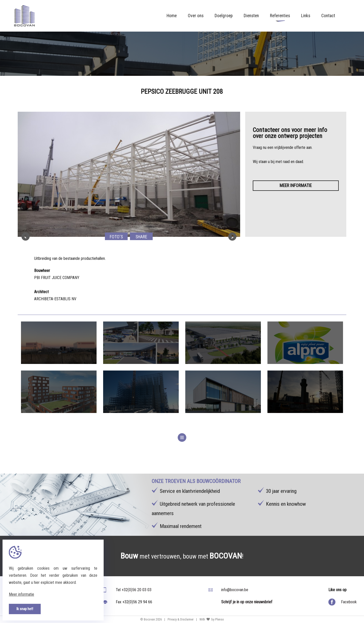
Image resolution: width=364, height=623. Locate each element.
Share (141, 237)
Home (172, 16)
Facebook (349, 602)
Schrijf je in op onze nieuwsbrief (247, 602)
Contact (328, 16)
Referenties (280, 18)
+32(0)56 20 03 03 (136, 590)
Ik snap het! (25, 609)
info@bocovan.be (235, 590)
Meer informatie (296, 186)
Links (306, 16)
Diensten (251, 16)
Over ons (196, 16)
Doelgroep (224, 16)
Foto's (116, 237)
